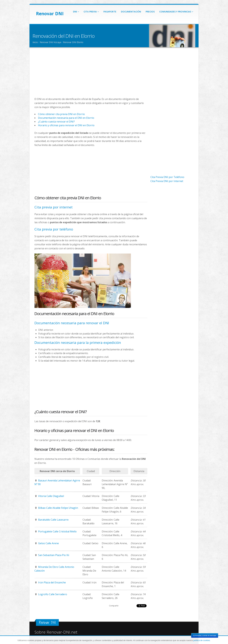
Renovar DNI (50, 14)
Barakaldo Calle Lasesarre (53, 520)
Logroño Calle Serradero (53, 594)
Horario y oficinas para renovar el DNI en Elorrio (66, 125)
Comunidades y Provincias (176, 12)
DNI (76, 12)
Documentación (131, 12)
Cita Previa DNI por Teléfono (167, 177)
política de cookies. (202, 640)
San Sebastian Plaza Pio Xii (54, 555)
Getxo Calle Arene (48, 543)
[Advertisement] (91, 75)
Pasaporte (110, 12)
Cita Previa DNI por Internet (167, 181)
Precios (150, 12)
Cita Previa (91, 12)
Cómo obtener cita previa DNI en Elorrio (61, 114)
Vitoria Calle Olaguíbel (51, 496)
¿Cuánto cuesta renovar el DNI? (56, 122)
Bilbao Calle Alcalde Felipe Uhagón (58, 508)
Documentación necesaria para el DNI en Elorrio (66, 118)
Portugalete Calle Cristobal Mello (57, 531)
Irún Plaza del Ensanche (52, 582)
